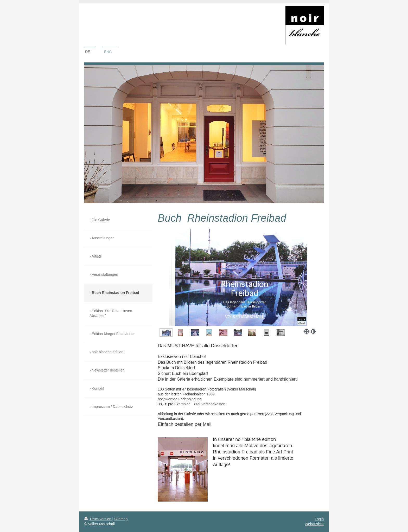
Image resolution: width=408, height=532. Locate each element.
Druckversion (98, 519)
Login (319, 519)
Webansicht (314, 524)
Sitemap (121, 519)
